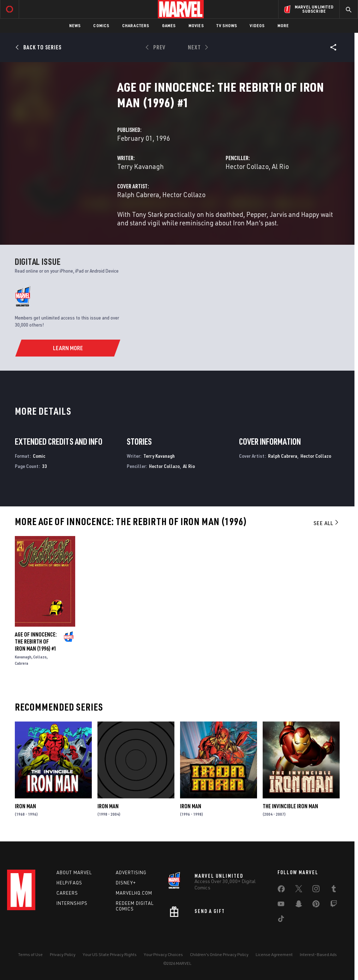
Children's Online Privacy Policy (219, 954)
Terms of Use (30, 954)
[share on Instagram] (316, 890)
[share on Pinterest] (316, 905)
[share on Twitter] (299, 890)
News (75, 26)
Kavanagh (23, 657)
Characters (136, 26)
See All (327, 523)
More (283, 26)
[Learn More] (68, 348)
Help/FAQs (69, 883)
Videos (257, 26)
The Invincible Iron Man (290, 806)
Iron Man (25, 806)
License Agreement (274, 954)
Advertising (131, 872)
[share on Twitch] (334, 905)
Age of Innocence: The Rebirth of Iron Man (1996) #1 (36, 641)
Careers (67, 893)
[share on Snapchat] (299, 905)
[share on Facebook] (281, 890)
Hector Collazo (247, 166)
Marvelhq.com (134, 893)
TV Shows (227, 26)
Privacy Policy (63, 954)
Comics (101, 26)
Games (169, 26)
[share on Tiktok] (281, 920)
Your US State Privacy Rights (110, 954)
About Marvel (74, 872)
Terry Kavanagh (141, 166)
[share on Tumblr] (334, 890)
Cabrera (22, 663)
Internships (72, 903)
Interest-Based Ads (318, 954)
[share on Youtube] (281, 905)
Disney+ (126, 883)
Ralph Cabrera (138, 194)
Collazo (40, 657)
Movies (196, 26)
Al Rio (280, 166)
